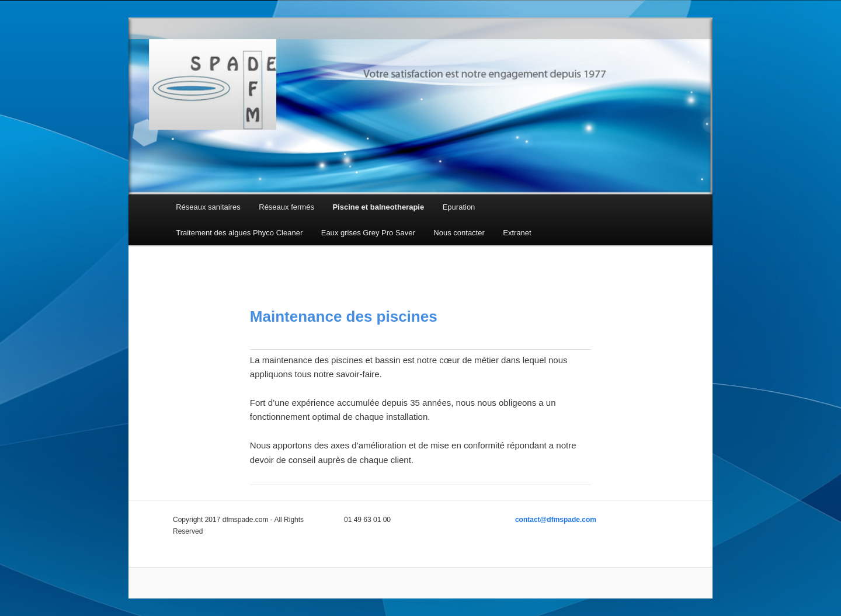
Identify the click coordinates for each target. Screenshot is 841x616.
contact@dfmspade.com (556, 520)
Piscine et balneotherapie (378, 207)
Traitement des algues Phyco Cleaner (239, 233)
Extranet (517, 233)
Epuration (459, 207)
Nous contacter (459, 233)
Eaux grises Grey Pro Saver (368, 233)
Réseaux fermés (286, 207)
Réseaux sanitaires (208, 207)
